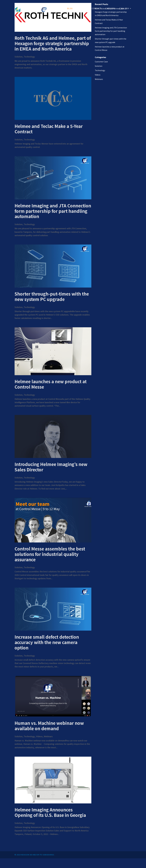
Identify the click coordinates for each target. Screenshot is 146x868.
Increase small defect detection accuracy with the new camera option (47, 642)
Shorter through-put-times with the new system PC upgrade (52, 296)
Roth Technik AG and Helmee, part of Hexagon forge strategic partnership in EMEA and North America (53, 43)
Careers (110, 9)
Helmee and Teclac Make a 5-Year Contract (49, 129)
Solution (40, 9)
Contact (97, 9)
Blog (70, 9)
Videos (39, 736)
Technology (56, 9)
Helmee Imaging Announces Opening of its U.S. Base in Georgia (50, 812)
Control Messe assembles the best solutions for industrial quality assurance (50, 554)
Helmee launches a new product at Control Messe (51, 384)
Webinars (48, 736)
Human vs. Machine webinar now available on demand (49, 726)
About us (82, 9)
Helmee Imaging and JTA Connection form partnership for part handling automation (53, 211)
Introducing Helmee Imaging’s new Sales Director (51, 467)
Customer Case (101, 62)
